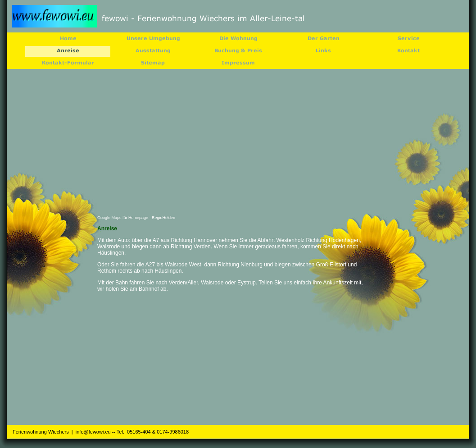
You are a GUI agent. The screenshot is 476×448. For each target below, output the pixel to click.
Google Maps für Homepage (123, 218)
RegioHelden (163, 218)
